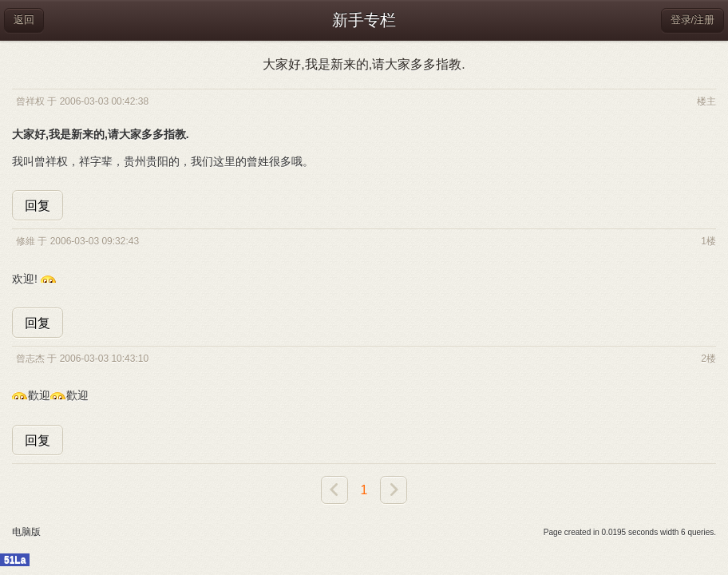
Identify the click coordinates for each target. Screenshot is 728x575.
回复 (38, 206)
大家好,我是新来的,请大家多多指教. (364, 64)
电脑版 (26, 532)
